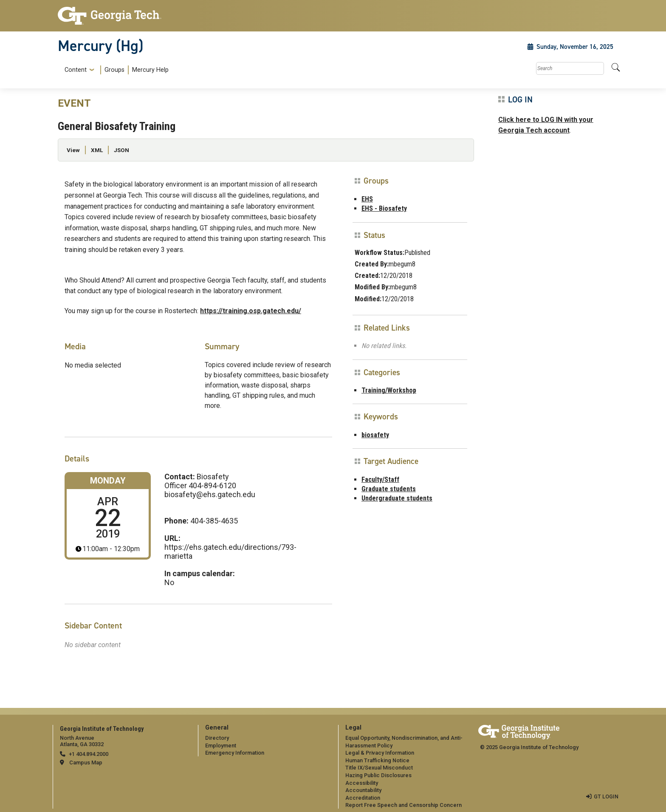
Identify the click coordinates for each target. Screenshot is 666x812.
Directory (217, 738)
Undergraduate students (397, 498)
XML (97, 150)
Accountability (363, 790)
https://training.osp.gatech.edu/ (251, 311)
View (73, 150)
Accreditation (363, 798)
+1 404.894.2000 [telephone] (89, 754)
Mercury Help (150, 70)
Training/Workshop (389, 390)
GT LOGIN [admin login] (606, 796)
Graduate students (389, 489)
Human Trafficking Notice (377, 760)
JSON (121, 150)
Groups (114, 70)
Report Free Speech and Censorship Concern (404, 805)
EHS (367, 199)
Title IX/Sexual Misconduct (379, 768)
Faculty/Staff (380, 480)
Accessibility (362, 783)
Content (76, 70)
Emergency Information (235, 753)
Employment (221, 746)
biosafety (375, 435)
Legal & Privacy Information (380, 753)
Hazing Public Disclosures (378, 775)
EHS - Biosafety (384, 208)
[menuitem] (115, 70)
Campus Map (86, 762)
